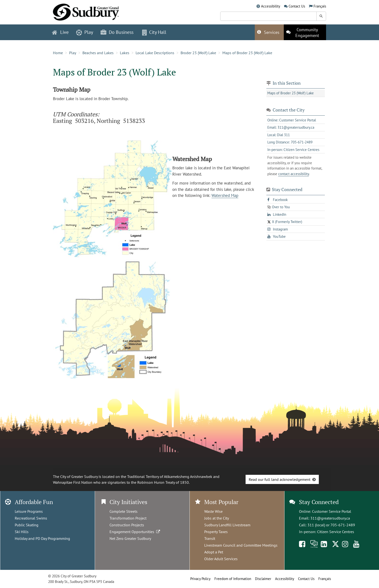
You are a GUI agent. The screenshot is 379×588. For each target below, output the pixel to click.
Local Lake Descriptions (155, 53)
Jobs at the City (217, 518)
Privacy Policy (200, 579)
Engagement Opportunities (135, 532)
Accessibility (271, 6)
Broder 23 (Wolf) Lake (198, 53)
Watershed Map (225, 195)
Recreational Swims (31, 518)
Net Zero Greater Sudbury (130, 538)
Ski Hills (22, 532)
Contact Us (297, 6)
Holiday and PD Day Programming (42, 538)
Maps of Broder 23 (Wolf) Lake (247, 53)
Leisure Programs (29, 511)
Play (73, 53)
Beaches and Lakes (98, 53)
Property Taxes (216, 532)
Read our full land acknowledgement (280, 479)
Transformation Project (128, 518)
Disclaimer (263, 579)
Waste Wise (213, 511)
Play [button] (85, 32)
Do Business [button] (117, 32)
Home (58, 53)
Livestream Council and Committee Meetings (241, 545)
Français (320, 6)
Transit (210, 538)
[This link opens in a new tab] (305, 32)
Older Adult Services (221, 559)
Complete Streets (124, 511)
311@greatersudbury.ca (330, 518)
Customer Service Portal (332, 511)
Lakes (125, 53)
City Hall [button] (154, 32)
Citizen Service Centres (336, 532)
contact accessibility (294, 174)
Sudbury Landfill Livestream (227, 525)
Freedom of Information (233, 579)
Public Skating (27, 525)
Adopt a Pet (214, 552)
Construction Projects (127, 525)
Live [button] (60, 32)
